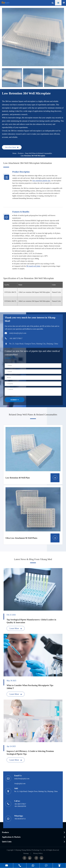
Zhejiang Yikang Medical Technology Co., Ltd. (30, 850)
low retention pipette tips (41, 181)
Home (14, 153)
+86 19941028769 (20, 806)
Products (21, 153)
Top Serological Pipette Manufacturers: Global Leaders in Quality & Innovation (31, 621)
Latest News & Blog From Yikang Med (33, 559)
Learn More (16, 628)
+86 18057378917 (20, 804)
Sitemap (26, 853)
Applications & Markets (11, 837)
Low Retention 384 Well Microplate (33, 156)
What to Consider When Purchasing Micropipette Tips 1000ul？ (30, 687)
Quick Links (7, 842)
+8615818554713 (20, 819)
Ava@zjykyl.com (20, 784)
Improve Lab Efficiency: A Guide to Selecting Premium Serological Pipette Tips (30, 753)
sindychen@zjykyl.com (22, 779)
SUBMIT (15, 400)
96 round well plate (33, 266)
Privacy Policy (38, 853)
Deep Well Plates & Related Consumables (39, 153)
